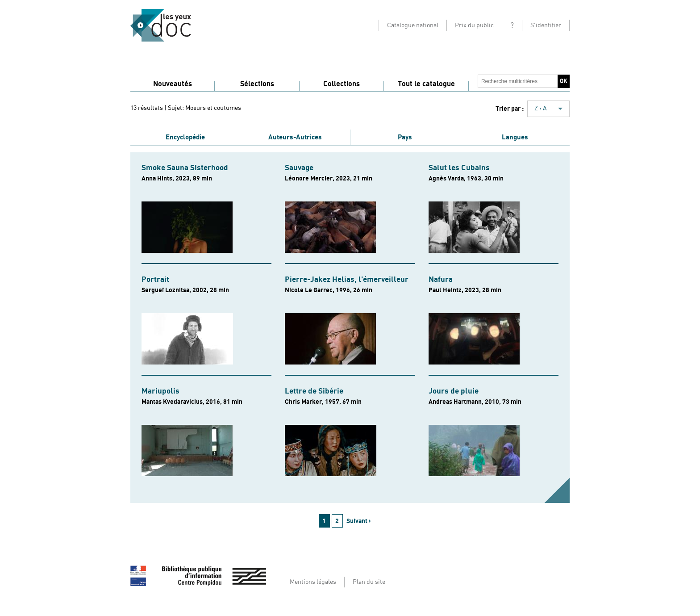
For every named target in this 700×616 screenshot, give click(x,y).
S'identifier (546, 25)
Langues (515, 137)
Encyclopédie (185, 137)
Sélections (257, 84)
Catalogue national (413, 25)
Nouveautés (173, 84)
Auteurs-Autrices (295, 137)
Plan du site (369, 582)
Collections (342, 84)
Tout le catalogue (426, 84)
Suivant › (359, 521)
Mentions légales (313, 582)
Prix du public (474, 25)
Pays (405, 137)
